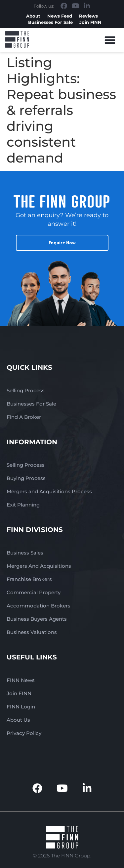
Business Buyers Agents (37, 619)
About (33, 16)
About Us (18, 720)
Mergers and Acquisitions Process (49, 491)
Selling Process (26, 390)
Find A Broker (24, 417)
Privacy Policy (24, 733)
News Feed (60, 16)
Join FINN (90, 22)
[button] (110, 40)
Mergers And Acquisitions (39, 566)
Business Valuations (32, 632)
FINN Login (21, 707)
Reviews (88, 16)
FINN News (21, 680)
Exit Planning (23, 505)
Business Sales (25, 553)
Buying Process (26, 478)
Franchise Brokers (29, 579)
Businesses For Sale (50, 22)
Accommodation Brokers (39, 606)
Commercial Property (34, 592)
